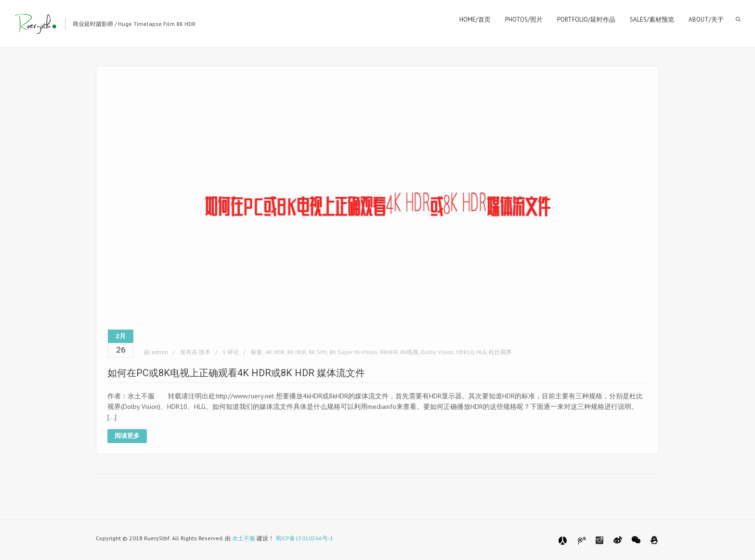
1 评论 (231, 352)
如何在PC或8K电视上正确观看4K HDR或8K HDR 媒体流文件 (236, 373)
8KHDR (389, 352)
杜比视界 (500, 352)
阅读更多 (127, 436)
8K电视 (409, 352)
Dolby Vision (437, 352)
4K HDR (275, 352)
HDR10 (465, 352)
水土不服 (244, 538)
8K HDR (297, 352)
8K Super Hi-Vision (353, 352)
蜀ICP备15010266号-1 (304, 538)
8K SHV (318, 352)
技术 (205, 352)
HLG (481, 352)
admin (160, 352)
